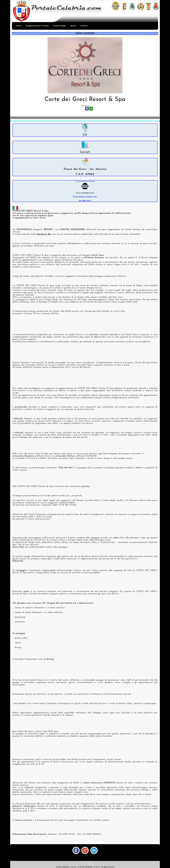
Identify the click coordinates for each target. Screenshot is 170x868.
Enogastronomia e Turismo (37, 26)
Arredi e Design (59, 26)
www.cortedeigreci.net (85, 193)
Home (19, 26)
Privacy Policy (85, 862)
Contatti (84, 26)
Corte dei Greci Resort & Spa (85, 99)
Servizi (73, 26)
